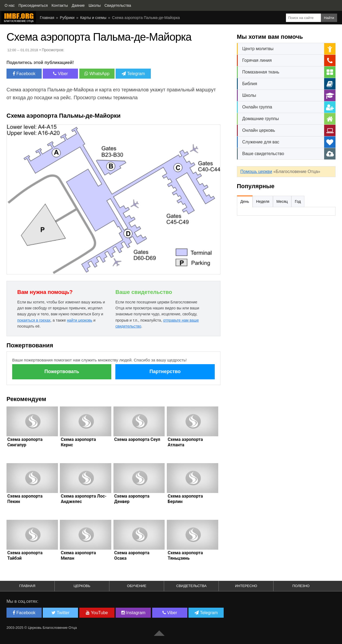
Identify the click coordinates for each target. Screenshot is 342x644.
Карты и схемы (93, 18)
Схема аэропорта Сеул (137, 439)
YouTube (97, 613)
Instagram (133, 613)
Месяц (282, 201)
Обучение (137, 586)
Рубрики (67, 18)
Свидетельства (191, 586)
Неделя (263, 201)
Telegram (133, 74)
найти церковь (80, 320)
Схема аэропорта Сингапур (25, 442)
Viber (61, 74)
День (245, 201)
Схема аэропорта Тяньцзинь (185, 555)
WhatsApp (97, 74)
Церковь (82, 586)
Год (298, 201)
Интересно (246, 586)
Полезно (301, 586)
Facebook (24, 74)
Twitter (60, 613)
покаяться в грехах (34, 320)
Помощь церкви (256, 172)
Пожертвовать (62, 371)
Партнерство (165, 371)
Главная (47, 18)
